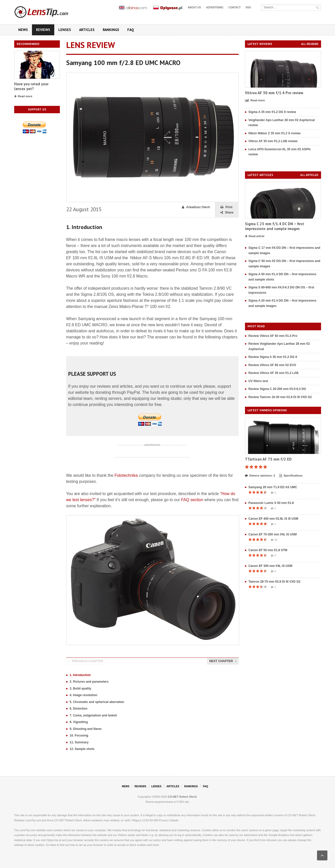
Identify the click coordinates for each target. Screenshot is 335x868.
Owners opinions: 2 (260, 476)
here (53, 845)
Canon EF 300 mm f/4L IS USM (270, 566)
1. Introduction (80, 675)
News (23, 30)
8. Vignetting (79, 722)
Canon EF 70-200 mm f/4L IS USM (273, 534)
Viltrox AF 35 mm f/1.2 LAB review (273, 141)
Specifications (291, 476)
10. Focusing (79, 735)
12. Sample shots (82, 749)
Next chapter (223, 661)
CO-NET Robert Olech (182, 797)
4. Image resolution (84, 695)
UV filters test (258, 381)
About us (194, 7)
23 (274, 540)
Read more (23, 96)
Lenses (65, 30)
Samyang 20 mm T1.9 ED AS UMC (273, 487)
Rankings (111, 30)
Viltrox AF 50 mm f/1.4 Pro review (274, 93)
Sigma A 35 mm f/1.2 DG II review (272, 112)
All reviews (310, 44)
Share (227, 213)
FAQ (131, 30)
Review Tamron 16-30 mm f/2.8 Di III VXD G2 (280, 397)
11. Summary (79, 742)
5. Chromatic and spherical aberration (97, 702)
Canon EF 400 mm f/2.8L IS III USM (274, 519)
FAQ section (192, 500)
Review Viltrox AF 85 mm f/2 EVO (272, 365)
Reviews (43, 30)
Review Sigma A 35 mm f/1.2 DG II (273, 357)
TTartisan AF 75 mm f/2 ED (268, 459)
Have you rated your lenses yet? (31, 86)
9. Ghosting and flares (86, 729)
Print (226, 207)
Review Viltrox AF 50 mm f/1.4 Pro (273, 336)
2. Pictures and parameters (89, 682)
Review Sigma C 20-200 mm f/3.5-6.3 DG (277, 389)
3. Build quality (81, 689)
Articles (87, 30)
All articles (309, 175)
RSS (248, 7)
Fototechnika (126, 475)
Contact (235, 7)
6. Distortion (79, 709)
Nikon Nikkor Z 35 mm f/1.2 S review (275, 133)
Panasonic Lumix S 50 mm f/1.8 (271, 503)
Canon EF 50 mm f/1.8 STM (268, 550)
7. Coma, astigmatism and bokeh (93, 715)
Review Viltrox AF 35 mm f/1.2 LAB (274, 373)
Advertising (215, 7)
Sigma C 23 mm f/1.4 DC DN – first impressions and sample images (275, 226)
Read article (255, 236)
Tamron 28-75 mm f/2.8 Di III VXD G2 (275, 582)
